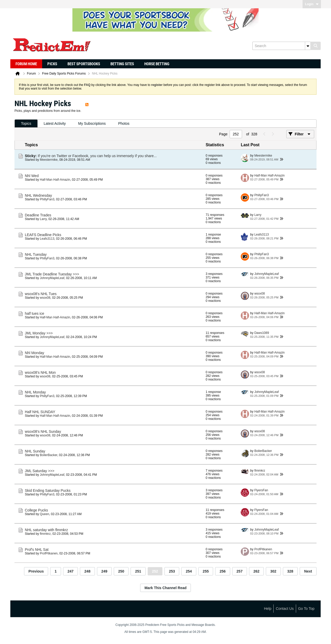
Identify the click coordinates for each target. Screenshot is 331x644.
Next (308, 571)
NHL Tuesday (36, 254)
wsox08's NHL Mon (40, 372)
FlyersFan (261, 490)
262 (256, 571)
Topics (26, 123)
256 (223, 571)
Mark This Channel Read (166, 588)
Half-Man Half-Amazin (55, 180)
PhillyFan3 (47, 199)
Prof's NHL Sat (37, 550)
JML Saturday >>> (40, 471)
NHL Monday (35, 392)
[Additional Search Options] (308, 46)
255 (206, 571)
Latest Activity (55, 123)
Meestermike (49, 160)
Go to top (306, 609)
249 (104, 571)
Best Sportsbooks (84, 64)
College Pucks (36, 510)
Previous (36, 571)
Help (268, 609)
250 (121, 571)
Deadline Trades (38, 215)
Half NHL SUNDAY (40, 412)
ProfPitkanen (49, 553)
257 (240, 571)
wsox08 (45, 298)
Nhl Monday (35, 353)
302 (273, 571)
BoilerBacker (48, 455)
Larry (43, 219)
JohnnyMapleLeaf (52, 278)
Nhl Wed (32, 176)
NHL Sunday (35, 451)
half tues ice (35, 313)
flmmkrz (260, 471)
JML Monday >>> (39, 333)
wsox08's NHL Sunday (43, 431)
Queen (44, 514)
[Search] (281, 46)
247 (70, 571)
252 (155, 571)
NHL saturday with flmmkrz (46, 530)
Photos (124, 123)
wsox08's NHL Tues (41, 294)
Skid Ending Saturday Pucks (48, 491)
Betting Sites (122, 64)
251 (138, 571)
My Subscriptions (92, 123)
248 (87, 571)
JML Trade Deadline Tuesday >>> (52, 274)
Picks (52, 64)
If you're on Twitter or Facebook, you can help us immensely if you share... (97, 156)
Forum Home (26, 64)
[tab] (26, 124)
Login (312, 4)
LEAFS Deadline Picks (43, 235)
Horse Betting (157, 64)
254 (189, 571)
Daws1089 (262, 333)
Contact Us (285, 609)
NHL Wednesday (38, 195)
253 (172, 571)
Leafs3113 (47, 239)
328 (290, 571)
